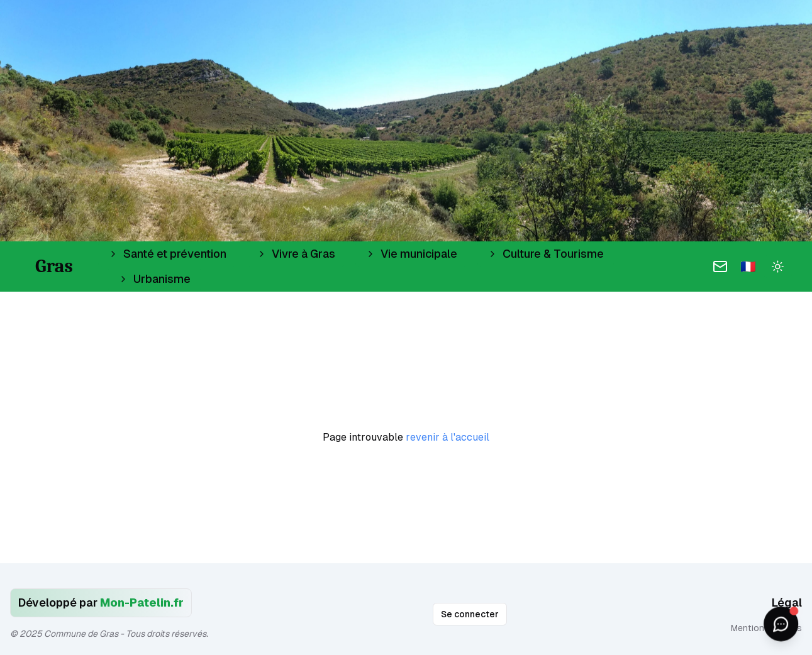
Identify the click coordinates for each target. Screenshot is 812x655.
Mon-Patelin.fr (142, 603)
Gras (54, 266)
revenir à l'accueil (448, 437)
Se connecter (470, 614)
